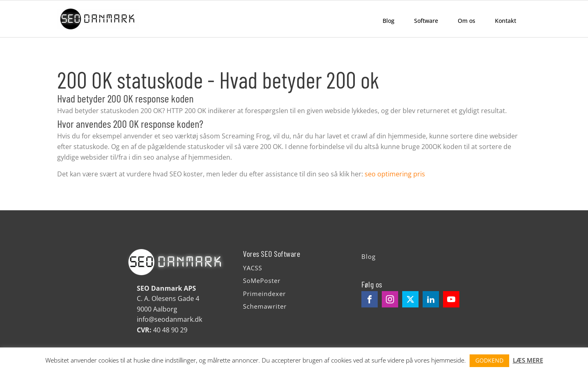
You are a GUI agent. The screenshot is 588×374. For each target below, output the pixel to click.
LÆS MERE (528, 360)
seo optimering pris (395, 174)
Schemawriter (265, 306)
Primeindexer (264, 294)
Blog (389, 21)
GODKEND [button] (489, 360)
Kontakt (506, 21)
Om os (467, 21)
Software (426, 21)
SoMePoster (262, 280)
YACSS (253, 268)
